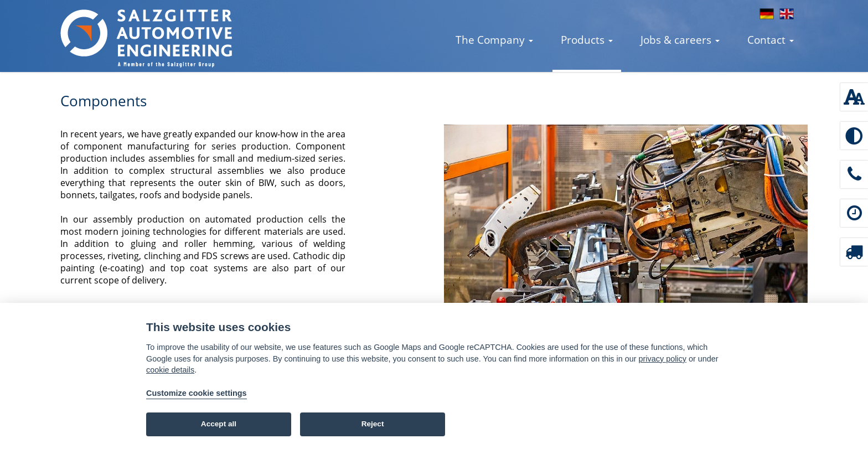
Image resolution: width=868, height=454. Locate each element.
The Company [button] (494, 40)
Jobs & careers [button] (680, 40)
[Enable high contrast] (854, 136)
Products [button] (587, 40)
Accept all (219, 424)
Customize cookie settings (197, 393)
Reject (373, 424)
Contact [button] (771, 40)
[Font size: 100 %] (854, 97)
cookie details (170, 370)
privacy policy (663, 359)
